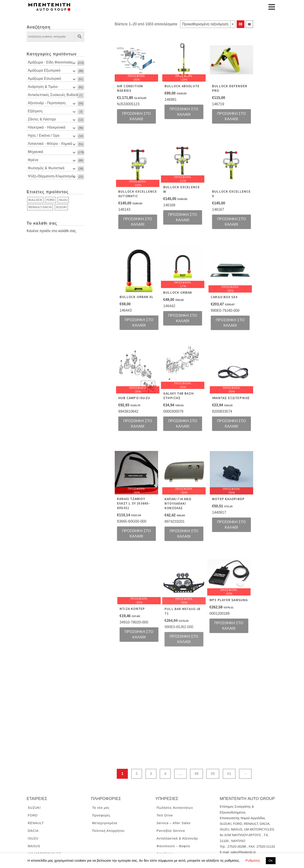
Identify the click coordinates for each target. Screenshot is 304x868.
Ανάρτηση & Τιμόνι (43, 87)
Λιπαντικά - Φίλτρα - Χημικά (50, 144)
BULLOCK (35, 200)
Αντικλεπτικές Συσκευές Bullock (53, 95)
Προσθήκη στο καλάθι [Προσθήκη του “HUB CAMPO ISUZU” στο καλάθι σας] (160, 412)
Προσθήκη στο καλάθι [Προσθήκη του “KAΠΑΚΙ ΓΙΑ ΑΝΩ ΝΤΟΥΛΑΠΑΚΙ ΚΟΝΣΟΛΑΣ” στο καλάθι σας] (179, 520)
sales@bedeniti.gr (243, 826)
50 (213, 747)
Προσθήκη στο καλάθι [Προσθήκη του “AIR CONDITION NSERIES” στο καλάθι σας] (136, 116)
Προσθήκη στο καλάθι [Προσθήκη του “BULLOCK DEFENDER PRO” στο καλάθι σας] (222, 116)
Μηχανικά (35, 152)
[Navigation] (272, 7)
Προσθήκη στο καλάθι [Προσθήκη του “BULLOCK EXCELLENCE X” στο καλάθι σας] (222, 217)
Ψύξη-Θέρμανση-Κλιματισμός (51, 176)
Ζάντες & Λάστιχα (42, 119)
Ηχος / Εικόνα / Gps (44, 135)
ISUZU (63, 200)
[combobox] (208, 24)
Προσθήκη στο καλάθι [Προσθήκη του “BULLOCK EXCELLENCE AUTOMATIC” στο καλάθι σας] (160, 217)
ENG (223, 847)
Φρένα (33, 160)
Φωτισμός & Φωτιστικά (46, 168)
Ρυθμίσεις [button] (253, 860)
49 (196, 747)
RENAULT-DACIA (40, 207)
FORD (50, 200)
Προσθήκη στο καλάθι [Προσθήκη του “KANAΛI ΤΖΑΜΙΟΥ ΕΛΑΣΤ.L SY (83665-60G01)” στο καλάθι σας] (136, 518)
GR (232, 847)
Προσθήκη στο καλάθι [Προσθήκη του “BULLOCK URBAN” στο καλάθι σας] (156, 311)
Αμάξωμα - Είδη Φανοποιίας (50, 62)
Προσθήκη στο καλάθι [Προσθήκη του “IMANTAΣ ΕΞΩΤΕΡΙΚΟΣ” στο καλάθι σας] (222, 412)
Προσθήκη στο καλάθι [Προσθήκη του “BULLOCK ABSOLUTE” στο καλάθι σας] (179, 112)
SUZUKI (61, 207)
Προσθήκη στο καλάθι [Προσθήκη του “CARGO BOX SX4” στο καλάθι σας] (199, 316)
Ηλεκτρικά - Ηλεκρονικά (47, 127)
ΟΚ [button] (271, 861)
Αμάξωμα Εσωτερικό (44, 79)
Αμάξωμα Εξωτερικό (44, 70)
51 (229, 747)
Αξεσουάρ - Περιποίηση (47, 103)
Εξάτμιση (35, 111)
